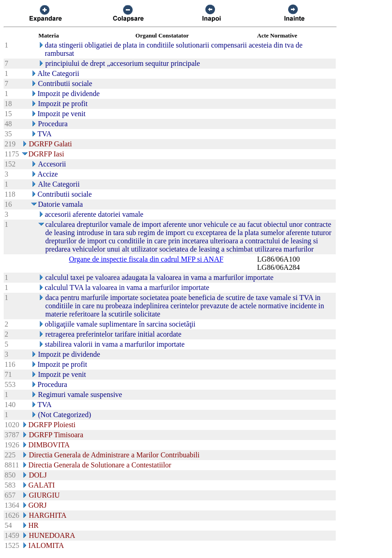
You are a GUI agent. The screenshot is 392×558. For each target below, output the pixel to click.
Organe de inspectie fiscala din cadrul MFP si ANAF (146, 259)
